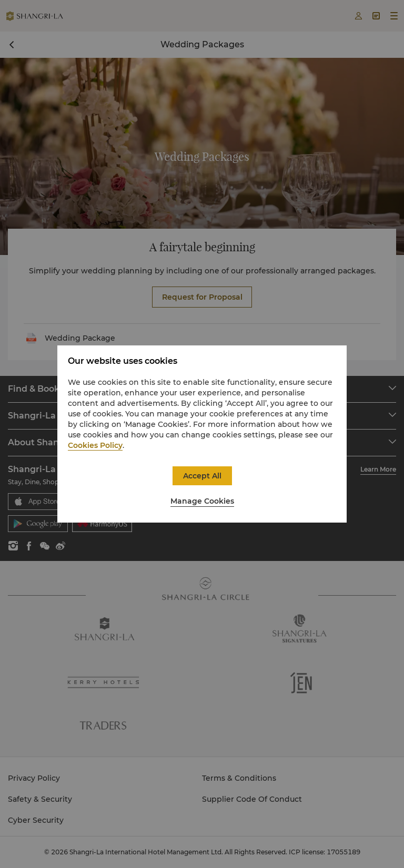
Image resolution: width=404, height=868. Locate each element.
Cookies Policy (95, 445)
